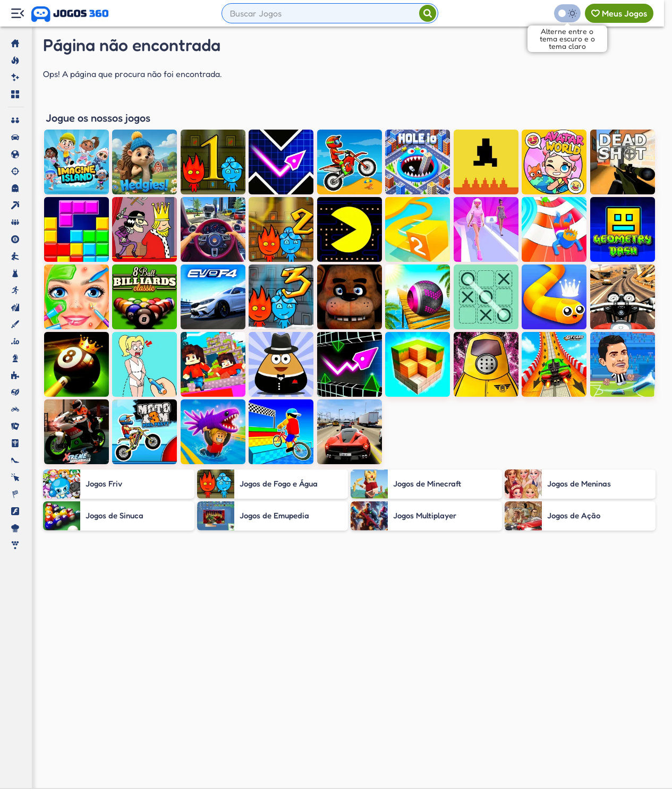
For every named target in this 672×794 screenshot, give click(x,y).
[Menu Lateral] (17, 14)
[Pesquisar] (428, 13)
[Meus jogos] (619, 13)
